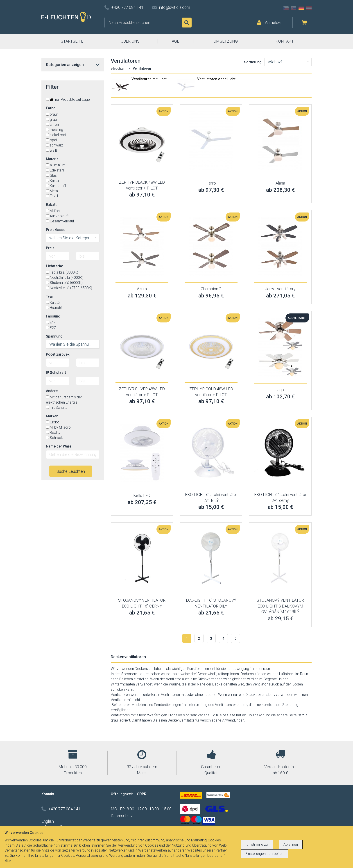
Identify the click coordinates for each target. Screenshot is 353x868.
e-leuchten (118, 69)
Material (53, 159)
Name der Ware (59, 446)
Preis (50, 248)
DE (301, 8)
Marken (52, 416)
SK (294, 8)
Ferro (211, 183)
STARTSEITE (72, 41)
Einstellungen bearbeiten (264, 854)
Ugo (280, 390)
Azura (142, 289)
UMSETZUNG (226, 41)
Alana (280, 183)
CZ (286, 8)
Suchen (187, 23)
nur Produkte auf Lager (68, 99)
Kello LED (142, 495)
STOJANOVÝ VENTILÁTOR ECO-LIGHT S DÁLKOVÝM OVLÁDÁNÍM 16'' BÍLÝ (280, 606)
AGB (176, 41)
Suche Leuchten (71, 471)
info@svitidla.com (174, 7)
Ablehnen (291, 844)
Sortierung (253, 62)
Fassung (53, 316)
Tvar (50, 296)
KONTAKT (285, 41)
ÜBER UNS (130, 41)
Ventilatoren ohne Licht (216, 79)
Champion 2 (211, 289)
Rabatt (51, 204)
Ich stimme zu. (257, 844)
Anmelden (274, 22)
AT (309, 8)
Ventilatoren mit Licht (149, 79)
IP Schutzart (56, 373)
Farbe (51, 108)
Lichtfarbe (54, 266)
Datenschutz (122, 816)
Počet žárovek (58, 354)
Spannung (54, 336)
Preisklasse (56, 230)
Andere (52, 391)
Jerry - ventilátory (280, 289)
